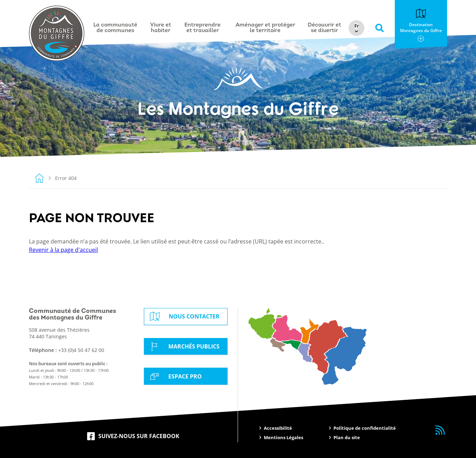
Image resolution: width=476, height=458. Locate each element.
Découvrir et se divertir (325, 28)
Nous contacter (184, 317)
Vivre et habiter (161, 28)
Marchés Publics (183, 346)
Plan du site (347, 437)
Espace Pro (175, 376)
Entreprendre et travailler (203, 28)
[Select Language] (357, 26)
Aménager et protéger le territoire (266, 28)
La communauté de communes (116, 28)
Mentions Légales (283, 437)
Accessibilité (278, 428)
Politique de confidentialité (365, 428)
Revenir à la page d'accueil (63, 250)
